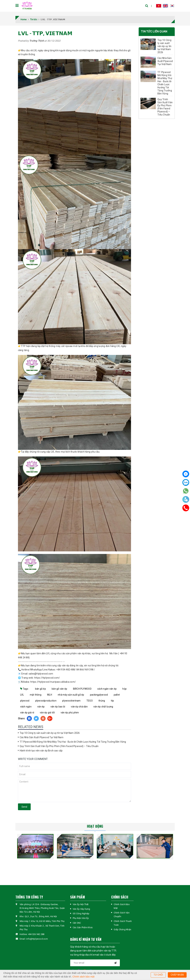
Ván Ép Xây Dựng (81, 909)
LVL (22, 695)
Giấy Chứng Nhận (122, 929)
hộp (124, 689)
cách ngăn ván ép (107, 689)
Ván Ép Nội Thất (81, 904)
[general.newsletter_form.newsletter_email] (95, 963)
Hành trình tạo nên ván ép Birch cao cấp (41, 751)
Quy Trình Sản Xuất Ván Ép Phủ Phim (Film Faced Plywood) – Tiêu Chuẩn (59, 746)
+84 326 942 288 (36, 934)
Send (24, 807)
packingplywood (99, 695)
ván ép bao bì (58, 707)
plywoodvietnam (71, 701)
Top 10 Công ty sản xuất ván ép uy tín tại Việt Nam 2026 (50, 733)
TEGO (90, 701)
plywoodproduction (46, 701)
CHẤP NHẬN (177, 975)
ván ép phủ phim (70, 713)
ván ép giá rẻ (27, 713)
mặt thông (36, 695)
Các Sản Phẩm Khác (83, 927)
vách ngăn (26, 707)
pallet (117, 695)
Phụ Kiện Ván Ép (81, 918)
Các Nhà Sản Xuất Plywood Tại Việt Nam (42, 737)
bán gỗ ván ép (59, 689)
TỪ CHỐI (158, 975)
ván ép (41, 707)
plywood (25, 701)
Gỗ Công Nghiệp (81, 914)
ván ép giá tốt (47, 713)
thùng (102, 701)
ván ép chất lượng (103, 707)
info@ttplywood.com (37, 939)
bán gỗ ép (41, 689)
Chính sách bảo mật (84, 977)
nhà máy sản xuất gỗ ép (71, 695)
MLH (50, 695)
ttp (112, 701)
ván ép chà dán (79, 707)
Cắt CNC (77, 923)
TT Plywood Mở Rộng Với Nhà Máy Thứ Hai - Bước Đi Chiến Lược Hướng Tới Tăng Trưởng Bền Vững (73, 742)
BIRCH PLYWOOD (82, 689)
